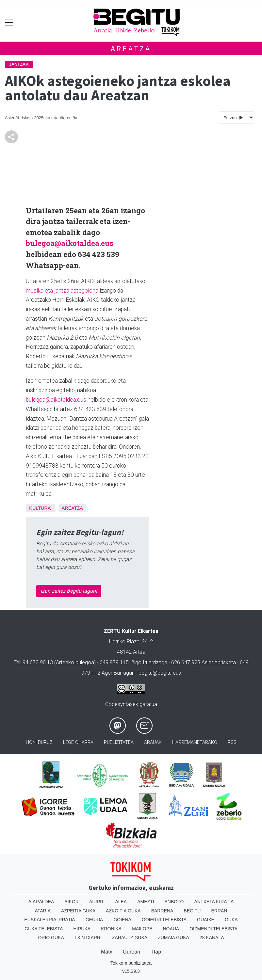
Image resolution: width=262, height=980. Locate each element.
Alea (121, 902)
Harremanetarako (195, 742)
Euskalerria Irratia (49, 920)
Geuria (94, 920)
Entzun (233, 117)
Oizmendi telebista (213, 929)
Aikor (72, 902)
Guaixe (206, 920)
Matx (107, 952)
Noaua (171, 929)
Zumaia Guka (173, 938)
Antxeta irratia (214, 902)
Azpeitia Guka (78, 911)
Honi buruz (39, 742)
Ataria (43, 911)
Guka (231, 920)
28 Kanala (212, 938)
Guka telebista (44, 929)
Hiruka (82, 929)
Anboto (174, 902)
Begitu (192, 911)
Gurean (131, 952)
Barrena (162, 911)
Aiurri (97, 902)
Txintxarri (88, 938)
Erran (219, 911)
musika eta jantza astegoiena (62, 291)
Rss (232, 742)
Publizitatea (119, 742)
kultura (40, 508)
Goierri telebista (164, 920)
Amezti (146, 902)
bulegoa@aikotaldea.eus (70, 243)
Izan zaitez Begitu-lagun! (69, 591)
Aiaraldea (41, 902)
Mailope (142, 929)
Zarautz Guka (130, 938)
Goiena (122, 920)
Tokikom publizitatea (131, 963)
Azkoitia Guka (123, 911)
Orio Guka (51, 938)
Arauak (153, 742)
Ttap (156, 952)
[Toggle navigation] (9, 22)
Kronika (111, 929)
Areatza (131, 48)
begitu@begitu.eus (160, 673)
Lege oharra (78, 742)
